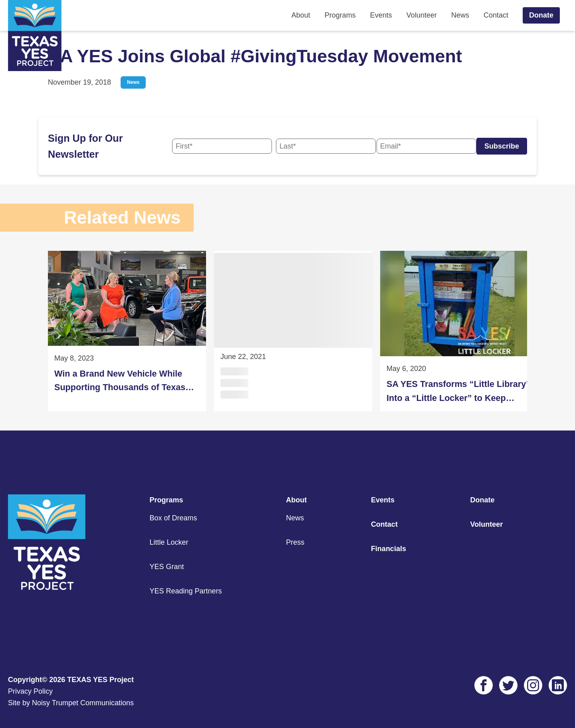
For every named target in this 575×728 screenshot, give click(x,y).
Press (295, 542)
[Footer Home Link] (47, 595)
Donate (541, 15)
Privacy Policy (30, 691)
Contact (496, 15)
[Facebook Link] (484, 685)
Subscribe (502, 146)
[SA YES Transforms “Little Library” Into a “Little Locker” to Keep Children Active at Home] (459, 331)
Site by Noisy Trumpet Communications (71, 703)
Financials (389, 549)
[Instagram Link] (533, 685)
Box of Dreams (173, 518)
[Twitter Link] (508, 685)
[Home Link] (35, 36)
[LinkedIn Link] (558, 685)
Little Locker (169, 542)
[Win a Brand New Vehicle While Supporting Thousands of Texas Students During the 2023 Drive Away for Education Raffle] (127, 331)
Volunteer (422, 15)
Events (381, 15)
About (301, 15)
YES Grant (167, 567)
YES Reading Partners (185, 591)
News (460, 15)
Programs (340, 15)
